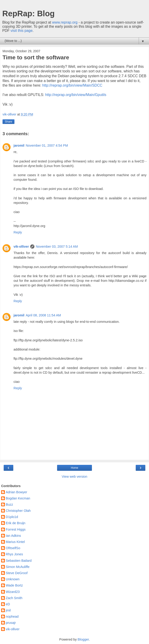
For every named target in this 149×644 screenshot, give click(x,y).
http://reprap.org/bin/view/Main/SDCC (72, 85)
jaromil (19, 145)
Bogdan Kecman (18, 498)
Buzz (9, 504)
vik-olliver (21, 247)
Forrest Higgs (16, 529)
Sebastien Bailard (19, 561)
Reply (18, 232)
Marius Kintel (15, 542)
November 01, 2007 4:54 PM (47, 145)
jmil (8, 610)
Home (74, 468)
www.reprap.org (65, 22)
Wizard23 (13, 592)
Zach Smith (14, 598)
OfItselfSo (13, 548)
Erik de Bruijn (16, 523)
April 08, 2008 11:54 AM (43, 315)
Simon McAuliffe (18, 567)
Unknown (13, 579)
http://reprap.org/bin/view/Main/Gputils (76, 95)
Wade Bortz (14, 585)
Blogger (83, 639)
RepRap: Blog (28, 14)
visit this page (22, 31)
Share (8, 122)
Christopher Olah (18, 511)
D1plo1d (12, 517)
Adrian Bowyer (17, 492)
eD (8, 604)
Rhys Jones (14, 554)
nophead (12, 617)
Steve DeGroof (17, 573)
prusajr (11, 623)
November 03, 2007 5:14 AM (57, 247)
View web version (74, 477)
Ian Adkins (13, 536)
